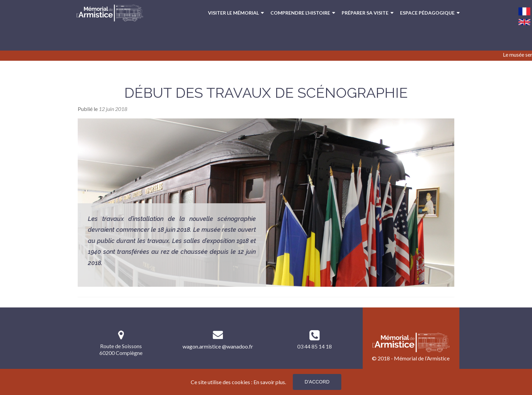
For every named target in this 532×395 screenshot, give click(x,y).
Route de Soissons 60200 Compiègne (121, 349)
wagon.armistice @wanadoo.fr (218, 346)
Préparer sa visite (365, 13)
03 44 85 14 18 (315, 346)
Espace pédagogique (427, 13)
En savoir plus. (270, 382)
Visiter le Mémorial (233, 13)
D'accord (317, 382)
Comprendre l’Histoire (300, 13)
